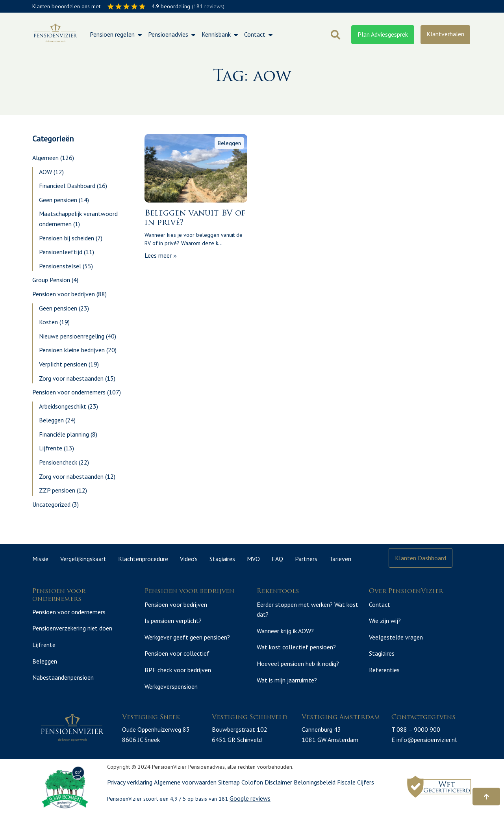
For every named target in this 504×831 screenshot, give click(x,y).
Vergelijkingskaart (83, 559)
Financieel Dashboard (67, 186)
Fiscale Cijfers (356, 799)
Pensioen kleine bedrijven (72, 350)
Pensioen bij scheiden (67, 238)
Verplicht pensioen (63, 364)
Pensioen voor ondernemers (69, 392)
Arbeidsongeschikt (63, 406)
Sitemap (229, 799)
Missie (40, 559)
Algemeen (45, 158)
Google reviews (250, 815)
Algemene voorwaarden (185, 799)
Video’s (189, 559)
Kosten (48, 322)
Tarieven (340, 559)
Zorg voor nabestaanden (71, 378)
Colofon (252, 799)
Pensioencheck (58, 462)
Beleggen (51, 420)
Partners (306, 559)
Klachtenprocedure (143, 559)
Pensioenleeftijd (61, 252)
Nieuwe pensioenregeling (72, 336)
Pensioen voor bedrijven (64, 294)
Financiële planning (64, 434)
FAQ (277, 559)
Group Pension (51, 280)
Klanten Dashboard (421, 558)
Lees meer (161, 255)
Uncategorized (51, 504)
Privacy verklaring (130, 799)
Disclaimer (278, 799)
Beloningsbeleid (315, 799)
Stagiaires (222, 559)
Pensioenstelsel (60, 266)
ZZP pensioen (57, 490)
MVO (253, 559)
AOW (45, 172)
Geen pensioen (58, 200)
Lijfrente (51, 448)
